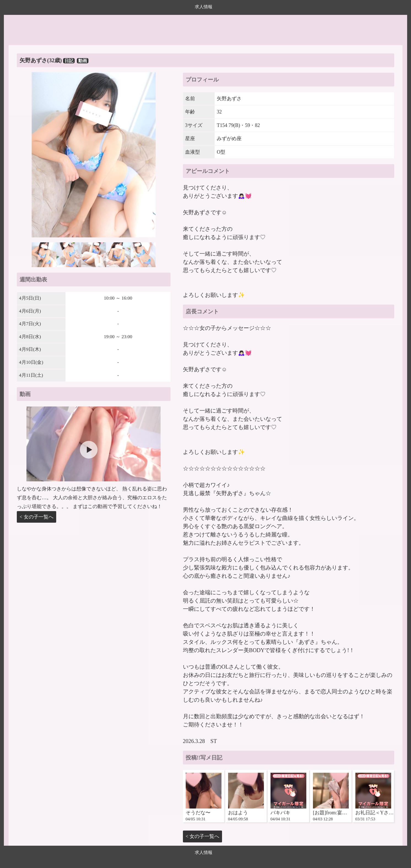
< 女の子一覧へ (36, 517)
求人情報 (204, 7)
